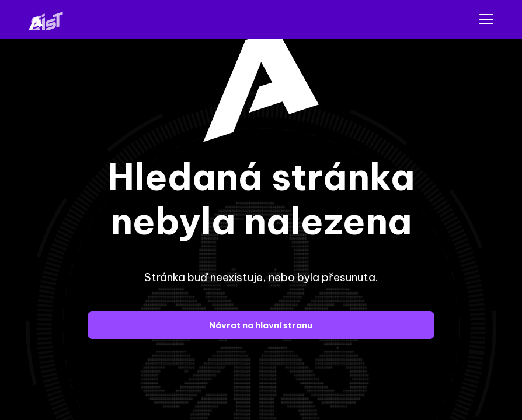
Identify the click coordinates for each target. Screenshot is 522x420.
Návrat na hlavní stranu (261, 325)
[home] (52, 19)
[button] (484, 19)
